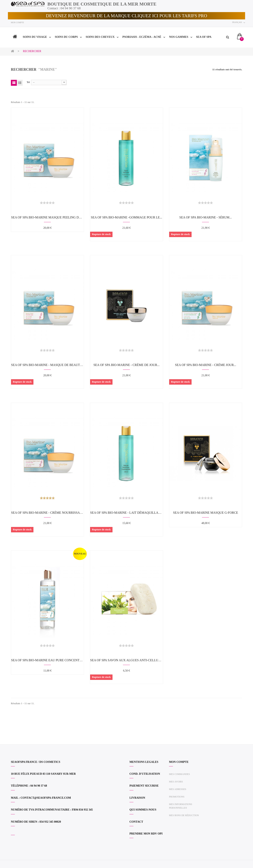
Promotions (177, 797)
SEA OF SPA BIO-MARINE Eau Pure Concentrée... (47, 660)
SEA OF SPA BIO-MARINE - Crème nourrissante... (47, 513)
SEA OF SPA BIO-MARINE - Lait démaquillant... (126, 513)
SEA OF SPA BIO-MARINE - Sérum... (205, 217)
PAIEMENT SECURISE (144, 786)
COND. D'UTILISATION (145, 774)
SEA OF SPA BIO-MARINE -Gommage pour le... (127, 217)
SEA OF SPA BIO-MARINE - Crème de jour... (127, 365)
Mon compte (17, 22)
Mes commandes (179, 774)
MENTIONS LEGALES (144, 762)
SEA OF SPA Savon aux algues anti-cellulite (126, 660)
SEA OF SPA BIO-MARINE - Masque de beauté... (47, 365)
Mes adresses (178, 789)
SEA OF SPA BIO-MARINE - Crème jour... (205, 365)
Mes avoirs (176, 782)
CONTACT (136, 822)
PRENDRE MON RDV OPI (146, 834)
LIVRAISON (137, 798)
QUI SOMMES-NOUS (143, 810)
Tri (28, 82)
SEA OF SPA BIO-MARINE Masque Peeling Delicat (47, 217)
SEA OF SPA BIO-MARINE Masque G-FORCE (206, 513)
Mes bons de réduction (184, 815)
